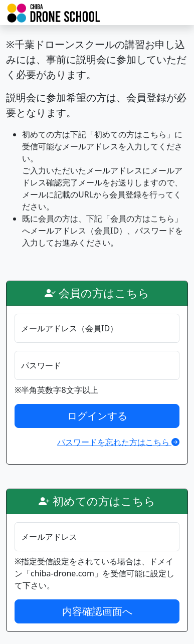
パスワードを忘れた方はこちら (118, 442)
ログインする (97, 416)
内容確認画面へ (97, 611)
